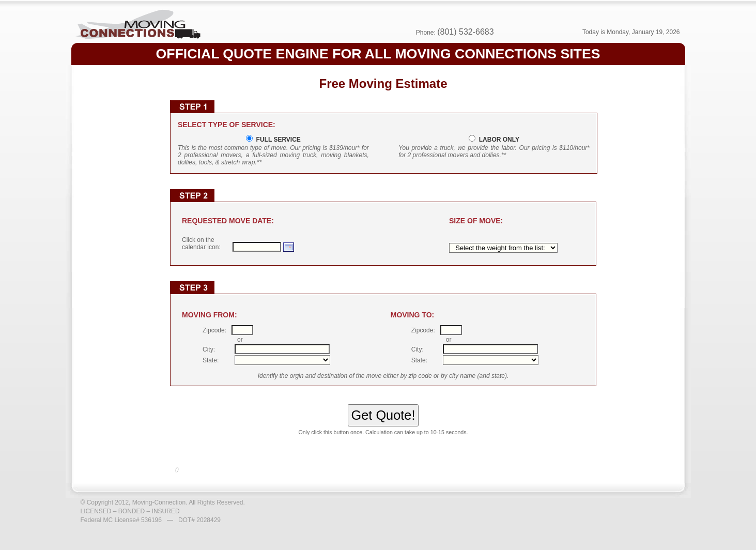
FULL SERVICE (277, 140)
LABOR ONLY (497, 140)
